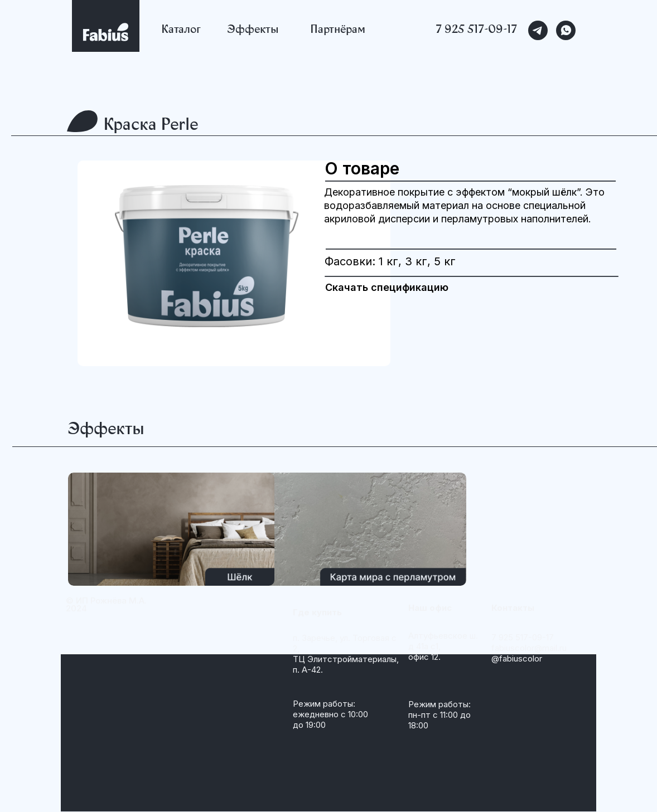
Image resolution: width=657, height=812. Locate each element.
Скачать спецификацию (387, 287)
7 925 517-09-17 (477, 31)
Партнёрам (338, 31)
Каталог (181, 31)
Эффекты (253, 31)
